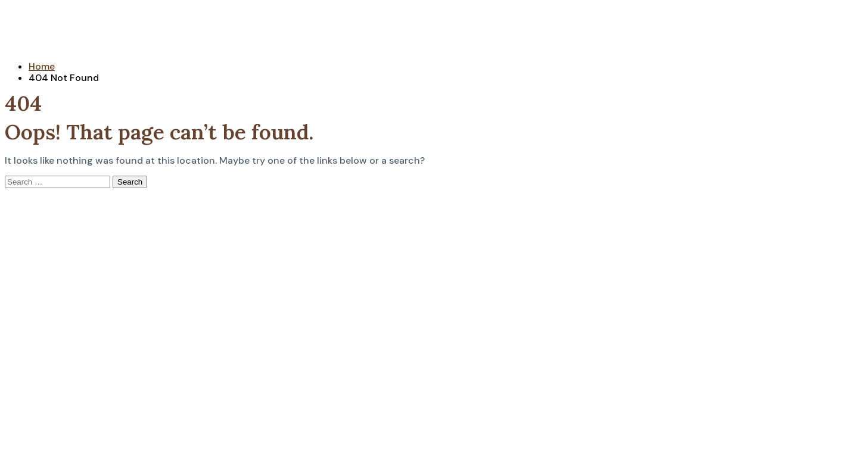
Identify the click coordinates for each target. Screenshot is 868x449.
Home (42, 66)
